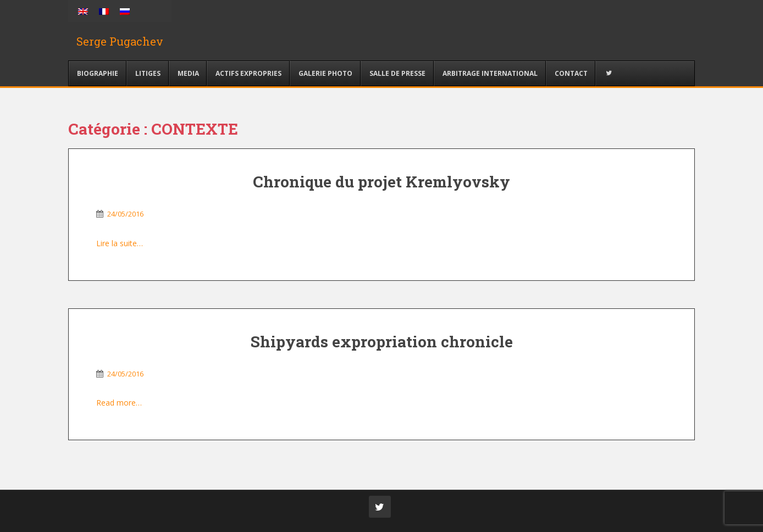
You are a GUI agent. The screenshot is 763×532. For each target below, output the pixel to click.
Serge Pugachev (120, 41)
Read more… (119, 403)
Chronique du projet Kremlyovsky (381, 182)
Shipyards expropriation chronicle (382, 342)
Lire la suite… (120, 243)
